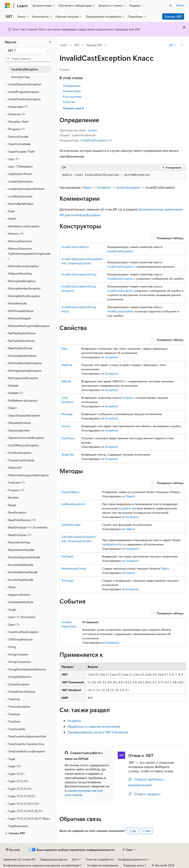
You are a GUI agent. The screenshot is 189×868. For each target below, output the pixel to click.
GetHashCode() (71, 525)
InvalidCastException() (75, 247)
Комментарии (72, 91)
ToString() (67, 580)
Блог (75, 859)
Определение (72, 86)
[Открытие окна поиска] (171, 6)
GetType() (67, 556)
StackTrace (68, 438)
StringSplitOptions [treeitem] (20, 677)
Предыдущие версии (54, 859)
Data (64, 348)
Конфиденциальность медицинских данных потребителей (41, 865)
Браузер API (94, 45)
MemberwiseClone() (74, 568)
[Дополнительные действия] (182, 45)
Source (66, 426)
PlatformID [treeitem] (15, 468)
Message (67, 414)
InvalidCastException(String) (79, 274)
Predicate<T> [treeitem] (17, 482)
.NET (77, 45)
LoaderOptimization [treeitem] (21, 181)
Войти (180, 5)
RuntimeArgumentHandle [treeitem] (24, 557)
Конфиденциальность (132, 859)
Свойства (69, 102)
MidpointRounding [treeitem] (20, 273)
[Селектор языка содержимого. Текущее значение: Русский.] (13, 850)
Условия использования (103, 865)
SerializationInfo (112, 544)
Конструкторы (72, 96)
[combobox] (28, 51)
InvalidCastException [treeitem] (25, 69)
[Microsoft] (8, 6)
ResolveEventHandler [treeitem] (21, 550)
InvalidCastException (120, 251)
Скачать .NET (173, 16)
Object (87, 187)
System (92, 130)
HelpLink (67, 365)
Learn (64, 45)
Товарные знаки (134, 865)
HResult (66, 381)
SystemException (128, 187)
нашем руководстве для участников (84, 793)
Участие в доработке (100, 859)
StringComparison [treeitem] (20, 662)
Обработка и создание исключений (94, 726)
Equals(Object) (70, 492)
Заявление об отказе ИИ (19, 859)
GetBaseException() (73, 504)
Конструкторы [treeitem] (21, 77)
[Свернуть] (50, 42)
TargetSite (68, 454)
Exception (104, 187)
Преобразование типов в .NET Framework (98, 732)
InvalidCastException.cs (95, 140)
